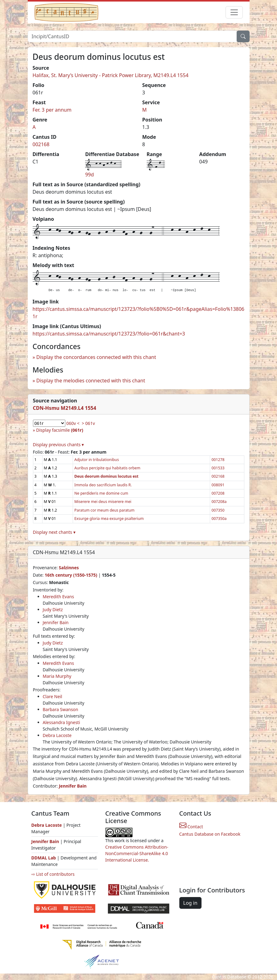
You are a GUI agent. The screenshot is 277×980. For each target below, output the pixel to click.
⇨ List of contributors (53, 874)
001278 (218, 460)
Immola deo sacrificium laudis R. (103, 485)
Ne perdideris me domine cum (101, 493)
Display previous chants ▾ (59, 445)
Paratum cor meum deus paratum (104, 510)
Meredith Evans (59, 597)
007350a (219, 519)
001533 (218, 468)
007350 (218, 510)
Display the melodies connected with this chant (91, 381)
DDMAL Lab (44, 858)
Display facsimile (60, 430)
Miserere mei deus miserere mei (103, 502)
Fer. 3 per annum (52, 110)
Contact (191, 827)
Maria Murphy (57, 676)
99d (89, 175)
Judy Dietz (53, 609)
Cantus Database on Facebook (210, 834)
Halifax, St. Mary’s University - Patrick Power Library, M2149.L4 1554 (111, 75)
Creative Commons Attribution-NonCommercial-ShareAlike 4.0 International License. (137, 853)
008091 (218, 485)
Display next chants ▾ (54, 532)
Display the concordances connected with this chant (96, 357)
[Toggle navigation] (234, 12)
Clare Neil (53, 696)
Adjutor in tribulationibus (97, 460)
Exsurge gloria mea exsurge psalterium (109, 519)
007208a (219, 502)
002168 (41, 144)
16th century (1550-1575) (71, 575)
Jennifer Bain (56, 622)
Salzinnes (69, 568)
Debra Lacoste (57, 735)
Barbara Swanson (61, 709)
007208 (218, 493)
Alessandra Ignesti (61, 722)
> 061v (88, 423)
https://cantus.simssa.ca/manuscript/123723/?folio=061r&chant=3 (109, 334)
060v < (73, 423)
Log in (190, 903)
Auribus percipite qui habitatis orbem (107, 468)
